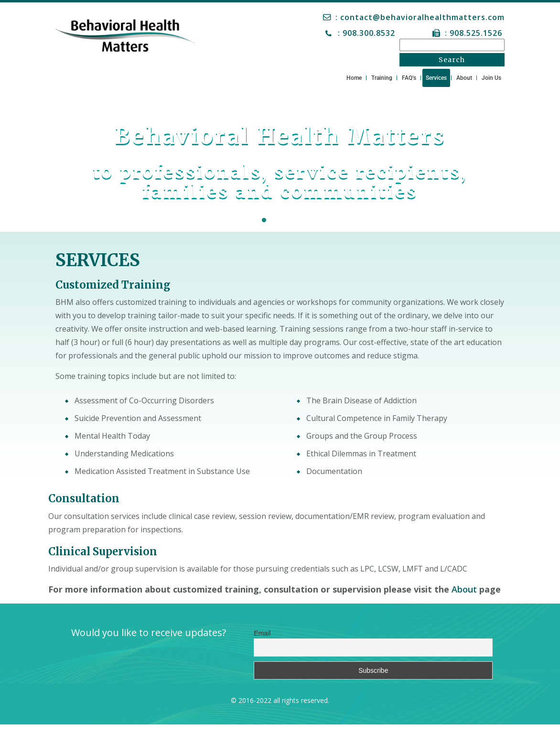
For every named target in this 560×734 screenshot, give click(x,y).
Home (354, 78)
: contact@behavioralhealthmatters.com (420, 17)
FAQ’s (409, 78)
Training (382, 78)
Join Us (491, 78)
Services (436, 78)
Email (262, 633)
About (464, 78)
